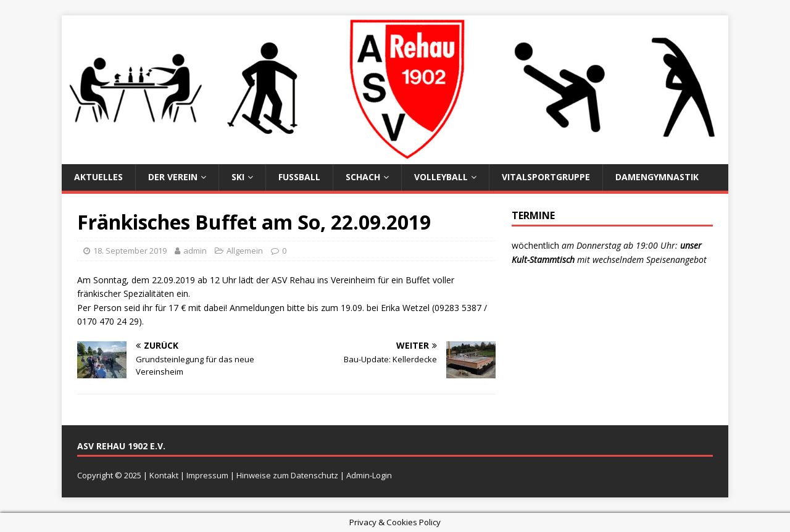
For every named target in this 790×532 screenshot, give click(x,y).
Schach (363, 177)
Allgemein (245, 251)
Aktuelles (98, 177)
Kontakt (164, 475)
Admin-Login (369, 475)
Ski (238, 177)
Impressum (207, 475)
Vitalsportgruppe (546, 177)
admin (195, 251)
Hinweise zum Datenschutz (287, 475)
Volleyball (441, 177)
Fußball (299, 177)
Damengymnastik (657, 177)
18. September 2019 (130, 251)
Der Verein (173, 177)
